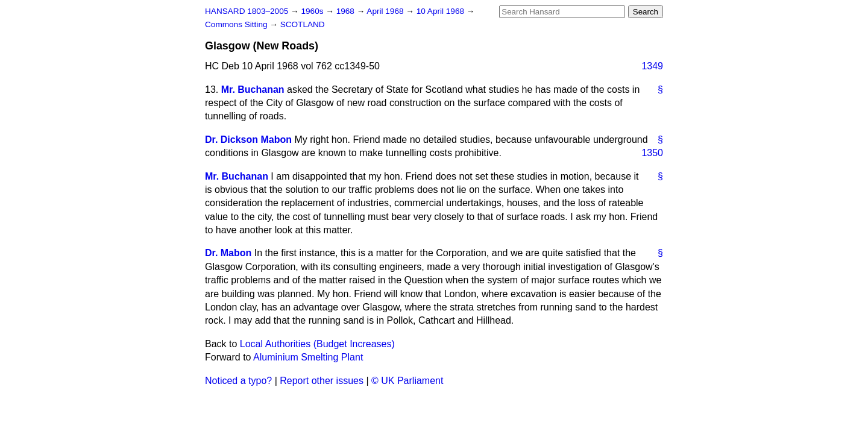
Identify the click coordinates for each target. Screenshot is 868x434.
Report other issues (322, 381)
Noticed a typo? (238, 381)
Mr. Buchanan (253, 90)
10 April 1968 (442, 11)
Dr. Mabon (228, 253)
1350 (652, 153)
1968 (347, 11)
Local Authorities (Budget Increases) (317, 344)
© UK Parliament (407, 381)
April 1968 (386, 11)
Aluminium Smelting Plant (308, 357)
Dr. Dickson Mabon (248, 140)
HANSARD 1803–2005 (247, 11)
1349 (652, 66)
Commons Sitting (237, 24)
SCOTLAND (303, 24)
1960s (313, 11)
